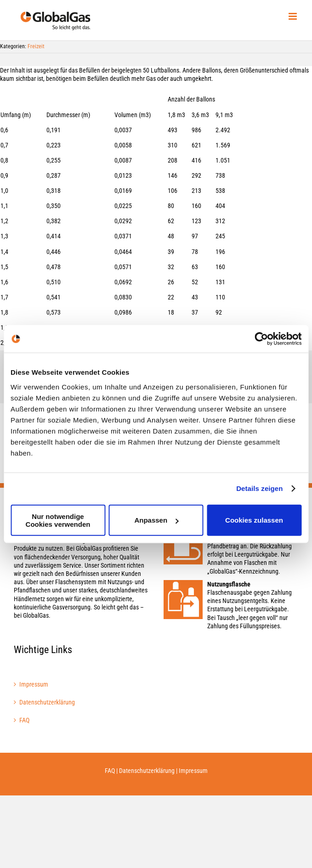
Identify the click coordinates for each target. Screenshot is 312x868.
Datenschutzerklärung (47, 702)
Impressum (34, 684)
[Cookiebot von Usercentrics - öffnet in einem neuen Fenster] (261, 339)
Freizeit (36, 46)
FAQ (24, 720)
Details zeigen (259, 488)
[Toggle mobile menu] (293, 16)
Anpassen (156, 520)
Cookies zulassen (254, 520)
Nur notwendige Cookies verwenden (58, 520)
